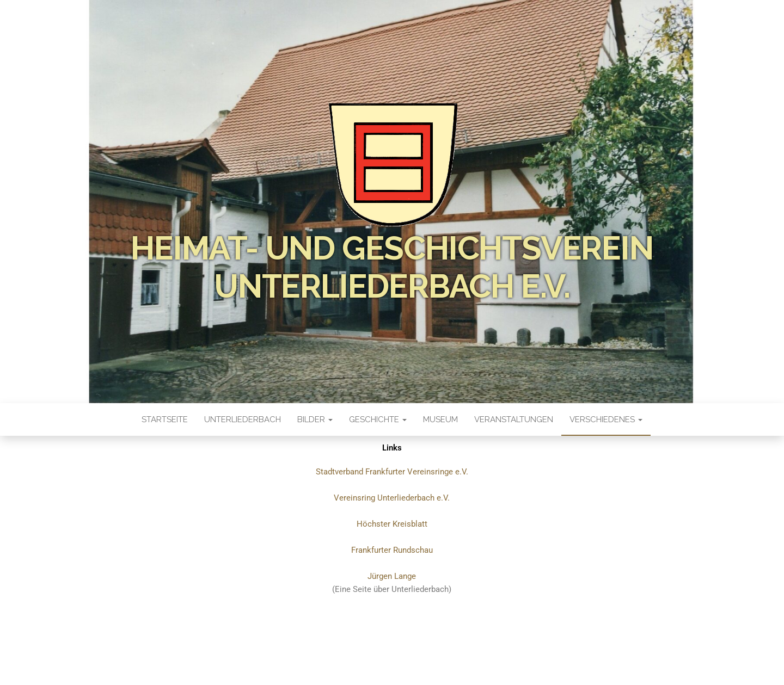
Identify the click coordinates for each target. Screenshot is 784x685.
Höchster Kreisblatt (392, 524)
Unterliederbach (243, 419)
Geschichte (378, 419)
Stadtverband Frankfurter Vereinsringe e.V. (392, 472)
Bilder (315, 419)
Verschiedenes (606, 419)
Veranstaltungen (514, 419)
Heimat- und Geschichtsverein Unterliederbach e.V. (392, 267)
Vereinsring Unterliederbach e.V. (392, 498)
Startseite (165, 419)
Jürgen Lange (392, 576)
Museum (440, 419)
